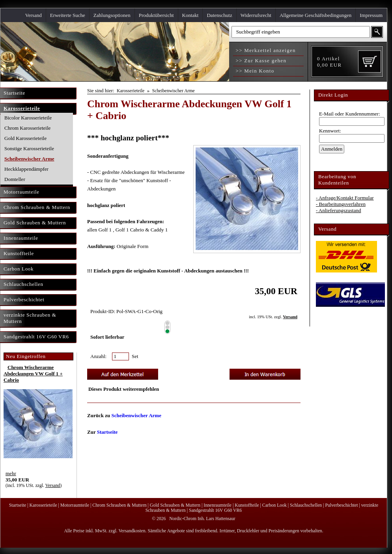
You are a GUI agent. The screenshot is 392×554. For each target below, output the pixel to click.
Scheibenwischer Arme (29, 159)
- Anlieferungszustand (338, 210)
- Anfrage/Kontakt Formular (345, 198)
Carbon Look (274, 505)
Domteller (15, 179)
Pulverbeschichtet (341, 505)
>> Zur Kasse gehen (260, 61)
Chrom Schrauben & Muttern (119, 505)
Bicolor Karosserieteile (28, 118)
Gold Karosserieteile (25, 138)
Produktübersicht (156, 15)
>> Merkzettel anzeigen (265, 50)
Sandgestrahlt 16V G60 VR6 (215, 510)
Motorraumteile (75, 505)
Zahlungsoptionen (112, 15)
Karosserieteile (131, 91)
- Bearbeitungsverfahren (341, 204)
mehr (11, 473)
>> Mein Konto (254, 71)
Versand (34, 15)
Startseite (107, 432)
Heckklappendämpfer (26, 169)
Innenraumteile (217, 505)
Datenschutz (219, 15)
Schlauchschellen (306, 505)
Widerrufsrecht (256, 15)
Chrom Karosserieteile (27, 128)
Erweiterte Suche (68, 15)
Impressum (371, 15)
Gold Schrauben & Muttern (175, 505)
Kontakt (190, 15)
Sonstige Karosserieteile (29, 148)
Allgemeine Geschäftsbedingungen (315, 15)
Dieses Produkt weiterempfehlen (124, 389)
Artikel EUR (329, 62)
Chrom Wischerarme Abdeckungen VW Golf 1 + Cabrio (33, 374)
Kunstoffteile (247, 505)
